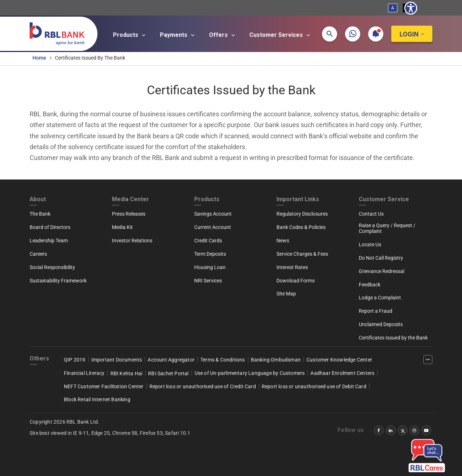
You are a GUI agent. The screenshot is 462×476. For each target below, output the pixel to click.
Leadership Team (49, 241)
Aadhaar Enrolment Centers (342, 373)
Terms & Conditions (223, 360)
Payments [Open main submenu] (178, 35)
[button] (330, 34)
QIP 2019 (75, 360)
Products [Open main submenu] (130, 35)
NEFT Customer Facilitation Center (104, 386)
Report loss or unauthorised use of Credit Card (203, 386)
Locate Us (370, 245)
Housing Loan (210, 267)
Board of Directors (50, 227)
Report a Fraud (376, 311)
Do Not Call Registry (381, 258)
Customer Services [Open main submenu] (281, 35)
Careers (38, 254)
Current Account (213, 227)
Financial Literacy (84, 373)
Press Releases (129, 214)
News (283, 241)
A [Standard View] (393, 8)
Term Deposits (210, 254)
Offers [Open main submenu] (223, 35)
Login (409, 34)
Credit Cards (208, 241)
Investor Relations (132, 241)
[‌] (428, 360)
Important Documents (117, 360)
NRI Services (208, 281)
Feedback (370, 285)
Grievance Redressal (382, 271)
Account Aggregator (171, 360)
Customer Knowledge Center (339, 360)
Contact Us (371, 214)
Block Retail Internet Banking (97, 399)
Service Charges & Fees (302, 254)
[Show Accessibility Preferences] (411, 8)
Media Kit (122, 227)
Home (39, 58)
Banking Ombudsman (276, 360)
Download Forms (296, 281)
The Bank (40, 214)
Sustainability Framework (58, 281)
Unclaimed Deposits (381, 324)
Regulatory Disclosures (302, 214)
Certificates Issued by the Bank (393, 338)
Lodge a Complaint (380, 298)
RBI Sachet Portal (168, 373)
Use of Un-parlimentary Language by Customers (250, 373)
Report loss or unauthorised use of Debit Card (314, 386)
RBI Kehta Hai (127, 373)
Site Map (286, 294)
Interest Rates (292, 267)
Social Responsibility (52, 267)
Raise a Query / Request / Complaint (387, 228)
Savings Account (213, 214)
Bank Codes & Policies (301, 227)
